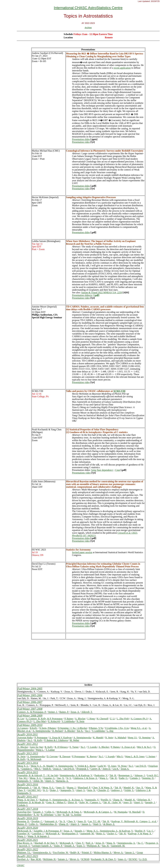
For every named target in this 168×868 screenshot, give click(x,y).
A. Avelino (76, 815)
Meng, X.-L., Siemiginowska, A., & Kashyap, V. (110, 831)
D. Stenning (145, 738)
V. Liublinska (68, 721)
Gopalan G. (27, 769)
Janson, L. (86, 824)
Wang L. (40, 750)
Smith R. (47, 769)
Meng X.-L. (23, 766)
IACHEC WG (34, 790)
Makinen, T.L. (24, 852)
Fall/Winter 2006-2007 (30, 702)
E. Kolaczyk (54, 721)
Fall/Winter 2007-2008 (30, 709)
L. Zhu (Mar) (40, 721)
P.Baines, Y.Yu (96, 728)
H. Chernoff (102, 719)
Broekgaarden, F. (70, 834)
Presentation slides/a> (86, 295)
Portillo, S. (106, 800)
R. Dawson (65, 756)
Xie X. (80, 731)
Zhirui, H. (73, 802)
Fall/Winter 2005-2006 (30, 695)
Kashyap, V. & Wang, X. (140, 834)
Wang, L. (104, 778)
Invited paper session (82, 552)
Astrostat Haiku (25, 738)
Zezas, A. (75, 712)
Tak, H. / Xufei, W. (112, 802)
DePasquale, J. (25, 788)
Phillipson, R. (94, 846)
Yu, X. (63, 821)
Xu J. (88, 731)
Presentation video (81, 142)
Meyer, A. (118, 852)
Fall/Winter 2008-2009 (30, 716)
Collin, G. (50, 812)
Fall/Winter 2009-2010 (30, 725)
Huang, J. (71, 788)
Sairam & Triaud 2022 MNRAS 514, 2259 (102, 293)
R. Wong (122, 766)
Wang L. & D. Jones (135, 756)
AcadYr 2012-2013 (28, 754)
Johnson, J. (140, 775)
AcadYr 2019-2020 (28, 828)
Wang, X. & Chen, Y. (28, 800)
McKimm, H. (50, 859)
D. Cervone (52, 756)
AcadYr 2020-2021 (28, 840)
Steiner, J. (53, 712)
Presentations (88, 49)
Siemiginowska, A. (126, 843)
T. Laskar (50, 750)
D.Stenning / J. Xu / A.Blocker (72, 728)
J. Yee (58, 815)
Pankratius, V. (101, 775)
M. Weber (74, 740)
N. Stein (80, 721)
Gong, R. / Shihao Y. (56, 802)
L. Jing (110, 731)
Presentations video (81, 473)
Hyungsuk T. (83, 769)
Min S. (120, 756)
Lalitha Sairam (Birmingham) (46, 241)
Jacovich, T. (25, 846)
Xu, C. (140, 843)
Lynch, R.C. (153, 775)
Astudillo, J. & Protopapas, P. (48, 831)
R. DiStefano (47, 815)
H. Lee (21, 719)
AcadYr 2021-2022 (28, 850)
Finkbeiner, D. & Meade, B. (31, 802)
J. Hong (91, 719)
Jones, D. (61, 788)
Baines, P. (64, 712)
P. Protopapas (41, 738)
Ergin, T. (81, 846)
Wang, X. (111, 843)
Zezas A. (57, 769)
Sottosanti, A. (51, 821)
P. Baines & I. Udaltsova (56, 740)
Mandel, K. (129, 788)
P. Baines (69, 719)
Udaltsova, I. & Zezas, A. (86, 778)
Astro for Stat (36, 747)
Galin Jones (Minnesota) (44, 481)
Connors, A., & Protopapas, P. (32, 712)
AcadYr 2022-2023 (28, 856)
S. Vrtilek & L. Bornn (85, 766)
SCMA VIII (38, 391)
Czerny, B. (96, 769)
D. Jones (112, 766)
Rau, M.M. (36, 859)
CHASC (21, 865)
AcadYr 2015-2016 (28, 785)
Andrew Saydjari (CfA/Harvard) (47, 53)
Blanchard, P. (84, 788)
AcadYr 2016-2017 (28, 797)
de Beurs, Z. (109, 824)
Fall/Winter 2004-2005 (30, 689)
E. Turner (74, 747)
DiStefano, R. (144, 800)
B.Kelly (34, 728)
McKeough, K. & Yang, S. (69, 812)
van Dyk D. (141, 766)
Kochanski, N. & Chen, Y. (104, 859)
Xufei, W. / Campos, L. (90, 802)
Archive (88, 28)
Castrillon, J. (38, 834)
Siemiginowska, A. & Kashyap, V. (76, 775)
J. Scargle (110, 756)
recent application (122, 68)
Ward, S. (97, 824)
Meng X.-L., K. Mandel (42, 766)
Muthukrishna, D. (49, 824)
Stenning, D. (148, 778)
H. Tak (66, 815)
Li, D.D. (143, 859)
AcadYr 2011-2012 (28, 744)
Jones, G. (122, 859)
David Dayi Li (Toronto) (44, 564)
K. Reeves (92, 756)
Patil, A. (90, 843)
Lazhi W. (102, 766)
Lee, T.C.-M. (95, 821)
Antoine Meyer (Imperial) (44, 307)
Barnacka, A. (62, 781)
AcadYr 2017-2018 (28, 809)
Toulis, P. (58, 846)
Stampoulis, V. (24, 781)
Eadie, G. (124, 778)
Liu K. (116, 769)
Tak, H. (113, 775)
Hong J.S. (133, 738)
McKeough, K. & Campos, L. (98, 812)
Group (140, 852)
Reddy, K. (75, 852)
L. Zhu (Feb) (123, 719)
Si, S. (69, 778)
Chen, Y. (72, 821)
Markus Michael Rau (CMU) (46, 151)
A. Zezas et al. (128, 747)
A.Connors (23, 728)
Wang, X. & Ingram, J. (39, 836)
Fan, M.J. (23, 778)
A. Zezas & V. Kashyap (60, 738)
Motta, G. (101, 834)
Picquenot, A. (152, 843)
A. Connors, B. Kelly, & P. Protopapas (44, 719)
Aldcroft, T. (87, 712)
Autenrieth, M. (87, 834)
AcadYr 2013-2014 (28, 763)
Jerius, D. (100, 843)
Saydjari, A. (23, 859)
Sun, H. (106, 846)
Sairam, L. (63, 859)
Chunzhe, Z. (103, 790)
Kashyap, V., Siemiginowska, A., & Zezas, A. (61, 800)
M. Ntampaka (121, 812)
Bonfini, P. (140, 831)
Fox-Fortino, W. (61, 852)
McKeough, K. (25, 831)
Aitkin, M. (38, 781)
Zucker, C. (112, 834)
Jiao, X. (61, 778)
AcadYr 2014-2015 (28, 772)
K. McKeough (34, 759)
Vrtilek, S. (129, 790)
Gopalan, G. (49, 778)
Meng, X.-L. (36, 778)
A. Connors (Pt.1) (139, 719)
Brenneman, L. (126, 775)
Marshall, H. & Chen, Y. (46, 843)
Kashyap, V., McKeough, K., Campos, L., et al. (134, 821)
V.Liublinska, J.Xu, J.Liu (117, 728)
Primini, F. (87, 852)
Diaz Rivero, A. (25, 843)
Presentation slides (81, 139)
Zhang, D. (64, 824)
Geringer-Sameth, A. (42, 846)
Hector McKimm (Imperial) (45, 197)
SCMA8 (85, 859)
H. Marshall (135, 812)
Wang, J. (22, 836)
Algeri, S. (50, 781)
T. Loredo (92, 747)
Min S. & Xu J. (144, 747)
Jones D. (107, 769)
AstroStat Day (24, 812)
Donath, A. (70, 846)
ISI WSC (133, 859)
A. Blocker (80, 719)
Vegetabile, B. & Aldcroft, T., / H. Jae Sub (38, 775)
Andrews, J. (117, 790)
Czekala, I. (135, 778)
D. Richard (57, 731)
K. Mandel (98, 738)
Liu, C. (151, 831)
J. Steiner (151, 756)
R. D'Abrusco (61, 747)
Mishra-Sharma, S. (103, 852)
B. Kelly (38, 740)
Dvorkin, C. (37, 821)
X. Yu (36, 815)
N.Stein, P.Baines (48, 728)
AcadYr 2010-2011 (28, 735)
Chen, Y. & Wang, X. (103, 788)
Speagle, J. (150, 802)
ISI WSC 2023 (39, 550)
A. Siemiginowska (41, 731)
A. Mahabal (120, 738)
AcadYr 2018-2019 (28, 818)
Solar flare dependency (102, 470)
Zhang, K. (118, 800)
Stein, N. (91, 790)
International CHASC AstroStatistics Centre (88, 8)
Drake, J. (54, 790)
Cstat (118, 470)
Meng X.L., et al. (139, 728)
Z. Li (112, 719)
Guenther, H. (24, 834)
